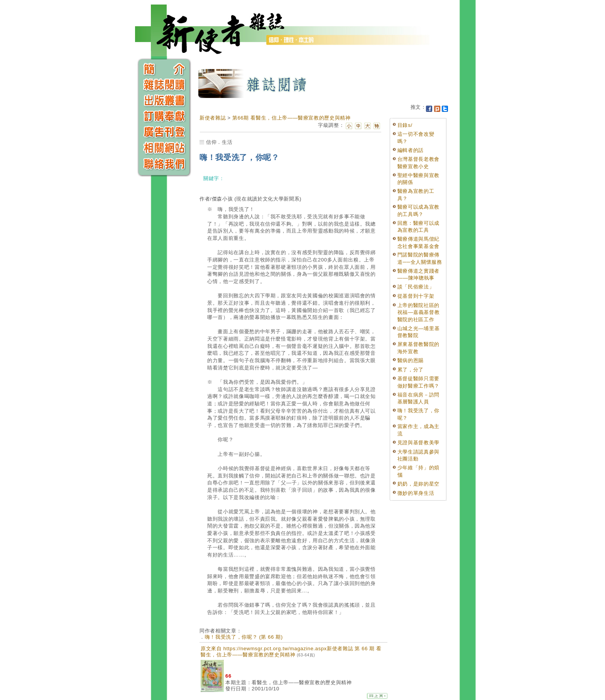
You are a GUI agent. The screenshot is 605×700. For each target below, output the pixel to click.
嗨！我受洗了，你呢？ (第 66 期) (244, 637)
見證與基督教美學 (418, 443)
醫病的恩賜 (411, 360)
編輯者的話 (411, 150)
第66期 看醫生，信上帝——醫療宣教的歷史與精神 (292, 118)
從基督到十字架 (416, 296)
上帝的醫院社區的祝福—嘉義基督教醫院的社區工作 (419, 312)
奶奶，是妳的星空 (418, 484)
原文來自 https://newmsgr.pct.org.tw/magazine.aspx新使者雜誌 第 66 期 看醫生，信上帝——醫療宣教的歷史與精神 (291, 652)
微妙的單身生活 (416, 493)
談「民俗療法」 (416, 287)
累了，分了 (411, 370)
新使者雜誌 (213, 118)
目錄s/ (405, 125)
